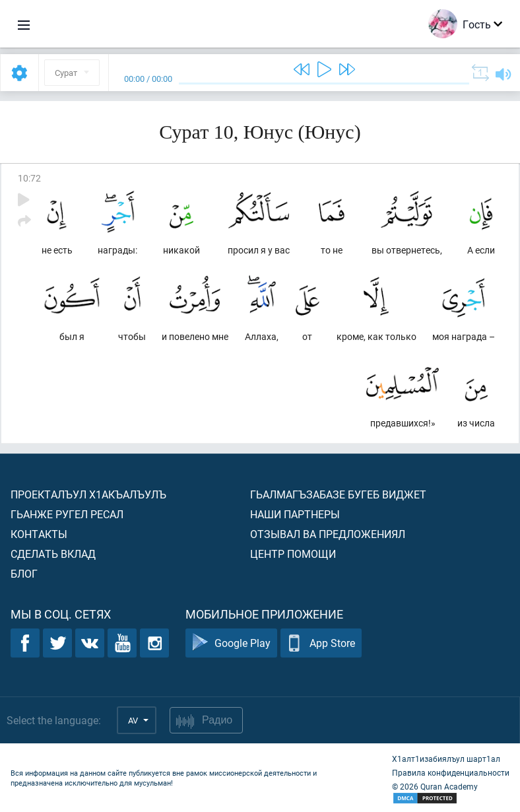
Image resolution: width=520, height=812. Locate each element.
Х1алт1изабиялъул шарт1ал (446, 759)
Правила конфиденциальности (451, 772)
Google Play (231, 643)
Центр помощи (293, 554)
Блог (24, 573)
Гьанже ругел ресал (67, 514)
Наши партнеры (295, 514)
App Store (321, 643)
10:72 (29, 178)
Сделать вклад (53, 554)
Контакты (39, 534)
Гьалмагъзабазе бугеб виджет (338, 494)
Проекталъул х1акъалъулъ (88, 494)
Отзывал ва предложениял (328, 534)
